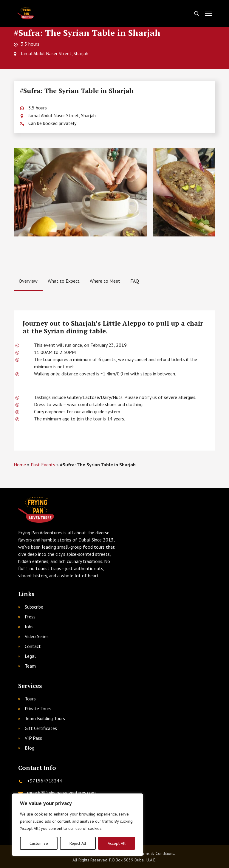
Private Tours (38, 708)
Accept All (117, 843)
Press (30, 617)
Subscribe (34, 607)
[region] (78, 825)
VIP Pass (33, 738)
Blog (30, 748)
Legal (30, 656)
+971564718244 (45, 781)
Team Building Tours (45, 718)
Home (20, 465)
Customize (39, 843)
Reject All (78, 843)
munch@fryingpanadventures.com (61, 793)
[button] (208, 13)
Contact (33, 646)
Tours (30, 699)
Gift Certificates (41, 728)
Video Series (37, 636)
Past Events (43, 465)
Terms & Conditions (156, 853)
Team (30, 666)
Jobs (29, 626)
